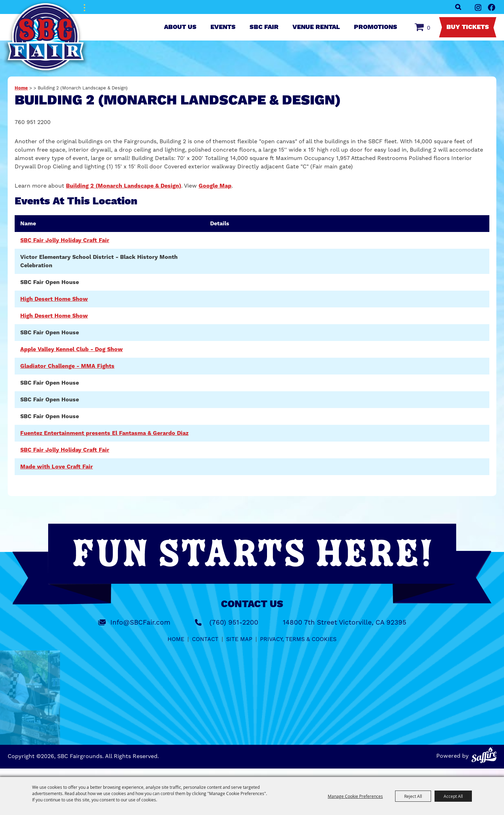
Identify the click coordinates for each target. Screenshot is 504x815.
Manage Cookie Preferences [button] (355, 796)
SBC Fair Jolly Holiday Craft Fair (65, 240)
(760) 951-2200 (234, 622)
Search (458, 7)
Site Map (239, 639)
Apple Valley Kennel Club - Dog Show (72, 349)
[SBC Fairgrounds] (46, 38)
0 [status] (429, 28)
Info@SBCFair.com (140, 622)
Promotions (376, 27)
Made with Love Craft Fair (57, 467)
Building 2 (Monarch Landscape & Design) (124, 186)
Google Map (215, 186)
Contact (205, 639)
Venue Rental (316, 27)
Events (223, 27)
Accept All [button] (453, 796)
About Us (180, 27)
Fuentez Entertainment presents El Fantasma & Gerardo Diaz (104, 433)
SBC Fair (264, 27)
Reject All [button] (413, 796)
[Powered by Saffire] (484, 755)
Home (21, 88)
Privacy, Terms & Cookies (298, 639)
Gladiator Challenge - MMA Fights (67, 366)
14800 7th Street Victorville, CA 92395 (344, 622)
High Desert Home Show (54, 299)
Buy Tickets (468, 27)
